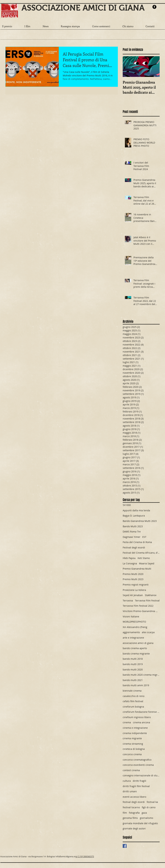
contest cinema (131, 770)
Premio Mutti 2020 (133, 574)
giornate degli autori (134, 828)
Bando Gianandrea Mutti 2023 (140, 521)
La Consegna (130, 563)
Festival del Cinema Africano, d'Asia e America (141, 553)
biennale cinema (132, 691)
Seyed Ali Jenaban (133, 595)
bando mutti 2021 (133, 680)
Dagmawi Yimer (132, 537)
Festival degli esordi (134, 547)
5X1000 (127, 505)
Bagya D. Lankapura (134, 516)
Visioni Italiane (131, 616)
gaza (144, 813)
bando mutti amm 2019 (136, 685)
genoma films (130, 818)
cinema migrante (132, 738)
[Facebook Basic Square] (125, 846)
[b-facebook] (154, 7)
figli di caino (149, 807)
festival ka (152, 802)
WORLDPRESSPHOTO (134, 622)
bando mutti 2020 (133, 670)
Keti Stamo (144, 558)
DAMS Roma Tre (132, 532)
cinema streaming (133, 744)
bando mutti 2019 (133, 664)
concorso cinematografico (137, 760)
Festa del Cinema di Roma (137, 542)
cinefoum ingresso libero (137, 717)
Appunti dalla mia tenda (136, 510)
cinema (127, 722)
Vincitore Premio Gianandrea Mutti (141, 611)
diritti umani (130, 791)
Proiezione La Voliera (134, 590)
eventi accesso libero (134, 797)
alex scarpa (148, 632)
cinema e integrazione (135, 728)
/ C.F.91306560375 (85, 856)
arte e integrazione (133, 638)
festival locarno (131, 807)
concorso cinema (132, 754)
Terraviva (128, 601)
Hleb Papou (129, 558)
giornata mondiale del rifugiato (140, 823)
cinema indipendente (135, 733)
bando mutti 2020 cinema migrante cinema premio (141, 675)
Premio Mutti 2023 (133, 579)
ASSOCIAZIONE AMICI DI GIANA (83, 8)
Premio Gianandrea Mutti (137, 569)
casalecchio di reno (134, 696)
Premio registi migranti (136, 585)
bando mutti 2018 (133, 659)
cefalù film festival (133, 701)
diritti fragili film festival (136, 786)
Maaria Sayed (147, 563)
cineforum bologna (133, 707)
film (125, 813)
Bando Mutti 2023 (133, 526)
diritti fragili (139, 781)
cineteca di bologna (134, 749)
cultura (127, 781)
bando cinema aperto (135, 648)
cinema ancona (142, 722)
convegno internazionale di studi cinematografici (141, 775)
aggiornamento (131, 632)
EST (144, 537)
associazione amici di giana (138, 643)
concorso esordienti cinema (138, 765)
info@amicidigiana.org (66, 856)
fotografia (134, 813)
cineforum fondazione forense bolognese (141, 712)
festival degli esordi (134, 802)
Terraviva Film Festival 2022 (138, 606)
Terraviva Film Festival (147, 601)
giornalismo (146, 818)
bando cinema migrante (136, 654)
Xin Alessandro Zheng (135, 627)
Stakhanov (151, 595)
